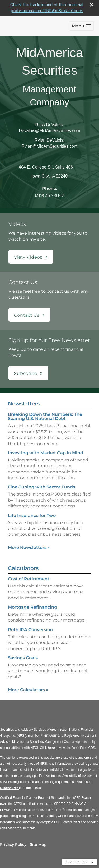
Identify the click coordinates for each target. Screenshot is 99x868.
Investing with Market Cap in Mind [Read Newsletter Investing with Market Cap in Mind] (46, 453)
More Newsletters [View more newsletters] (29, 547)
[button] (81, 26)
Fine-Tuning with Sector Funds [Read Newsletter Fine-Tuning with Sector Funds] (41, 487)
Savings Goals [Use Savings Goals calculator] (23, 658)
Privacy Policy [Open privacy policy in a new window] (13, 844)
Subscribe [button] (26, 373)
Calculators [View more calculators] (23, 568)
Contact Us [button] (27, 315)
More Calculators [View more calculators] (28, 690)
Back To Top (79, 862)
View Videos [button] (28, 257)
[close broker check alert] (92, 5)
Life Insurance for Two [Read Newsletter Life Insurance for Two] (32, 515)
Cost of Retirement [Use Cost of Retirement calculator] (29, 579)
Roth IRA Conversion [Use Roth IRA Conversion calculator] (30, 630)
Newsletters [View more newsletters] (24, 404)
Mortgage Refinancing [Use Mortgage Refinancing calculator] (32, 607)
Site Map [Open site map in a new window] (38, 844)
